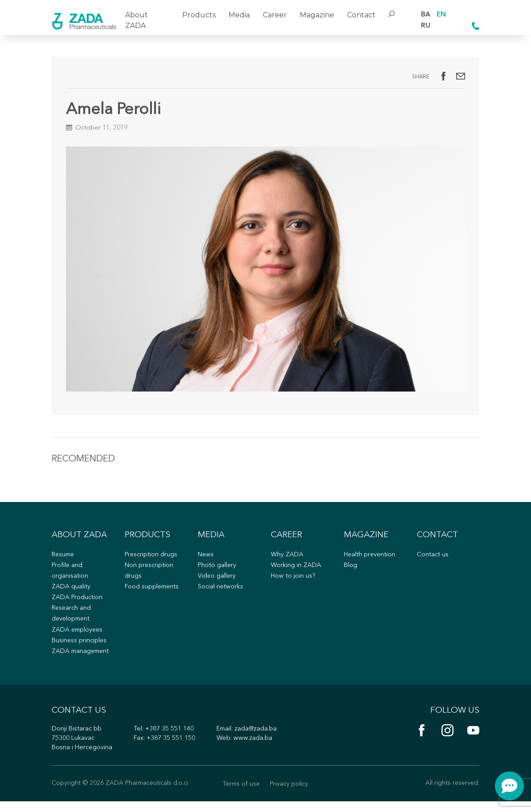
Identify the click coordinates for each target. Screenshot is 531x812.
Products (199, 15)
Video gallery (217, 582)
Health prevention (370, 561)
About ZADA (137, 20)
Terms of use (241, 795)
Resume (64, 561)
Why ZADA (287, 561)
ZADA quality (71, 594)
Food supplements (153, 594)
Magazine (317, 15)
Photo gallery (217, 572)
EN (441, 15)
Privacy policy (290, 795)
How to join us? (293, 582)
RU (426, 26)
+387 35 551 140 (170, 739)
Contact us (433, 561)
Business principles (80, 648)
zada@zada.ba (257, 739)
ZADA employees (78, 637)
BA (426, 15)
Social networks (221, 594)
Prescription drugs (151, 561)
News (206, 561)
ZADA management (82, 659)
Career (275, 15)
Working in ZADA (296, 572)
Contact (361, 15)
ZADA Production (77, 605)
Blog (351, 572)
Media (239, 15)
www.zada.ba (253, 749)
